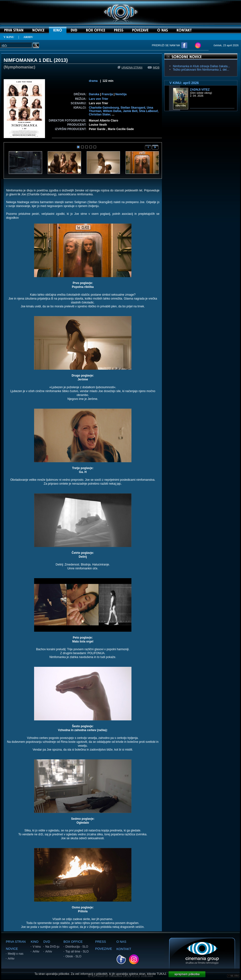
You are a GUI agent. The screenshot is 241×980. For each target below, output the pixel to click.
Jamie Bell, (131, 111)
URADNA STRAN (130, 67)
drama (93, 81)
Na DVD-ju (52, 947)
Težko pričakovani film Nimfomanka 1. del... (201, 70)
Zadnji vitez (200, 90)
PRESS (101, 942)
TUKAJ (161, 974)
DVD (47, 942)
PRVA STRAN (16, 942)
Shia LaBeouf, (149, 111)
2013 (61, 60)
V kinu (37, 947)
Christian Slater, (100, 114)
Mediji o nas (16, 954)
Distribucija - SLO (77, 947)
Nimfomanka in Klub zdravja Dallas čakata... (201, 66)
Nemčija (121, 94)
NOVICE (12, 949)
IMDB (154, 67)
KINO (35, 942)
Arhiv (11, 959)
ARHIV (28, 37)
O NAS (121, 942)
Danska (94, 94)
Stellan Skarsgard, (134, 108)
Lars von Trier (98, 99)
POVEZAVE (104, 949)
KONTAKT (124, 949)
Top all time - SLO (77, 952)
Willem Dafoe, (113, 111)
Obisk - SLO (73, 956)
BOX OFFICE (73, 942)
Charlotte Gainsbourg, (105, 108)
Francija (107, 94)
